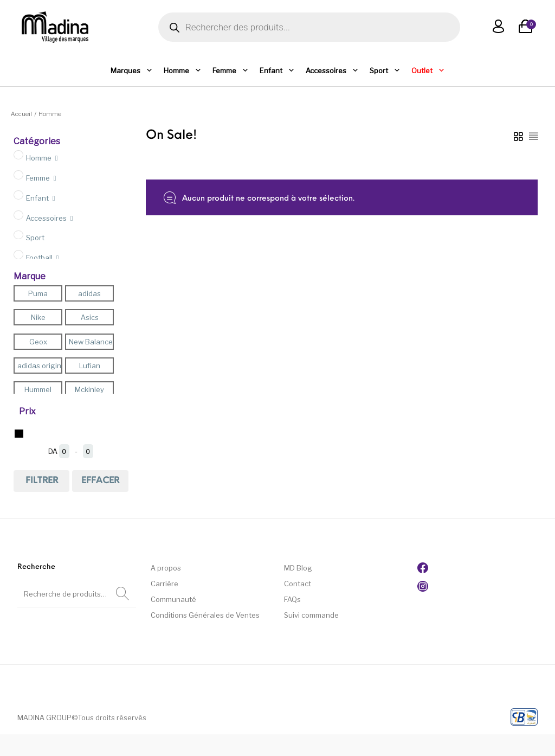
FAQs (292, 599)
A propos (166, 568)
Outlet (428, 71)
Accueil (21, 114)
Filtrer (42, 481)
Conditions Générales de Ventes (205, 615)
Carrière (164, 584)
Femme (231, 71)
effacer (100, 481)
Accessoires (332, 71)
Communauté (173, 599)
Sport (385, 71)
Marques (132, 71)
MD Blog (298, 568)
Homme (183, 71)
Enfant (277, 71)
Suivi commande (311, 615)
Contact (298, 584)
